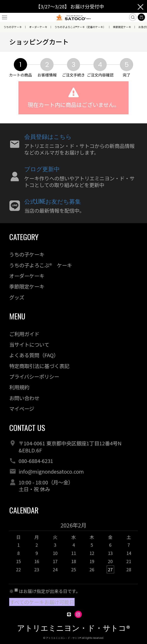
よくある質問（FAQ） (34, 355)
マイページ (22, 409)
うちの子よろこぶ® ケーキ (41, 265)
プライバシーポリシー (34, 376)
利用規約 (19, 387)
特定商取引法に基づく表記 (39, 366)
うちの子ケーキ (13, 27)
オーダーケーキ (38, 27)
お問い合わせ (24, 398)
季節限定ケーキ (122, 27)
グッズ (17, 297)
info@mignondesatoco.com (51, 471)
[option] (74, 549)
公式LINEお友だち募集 (53, 201)
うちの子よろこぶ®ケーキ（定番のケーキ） (80, 27)
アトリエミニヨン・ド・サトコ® (74, 628)
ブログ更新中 (42, 169)
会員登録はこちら (48, 136)
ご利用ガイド (24, 334)
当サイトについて (29, 344)
